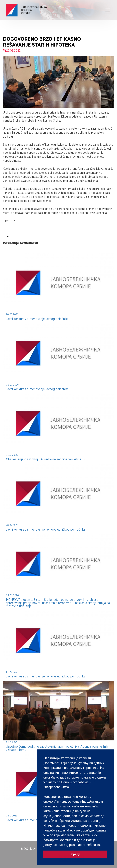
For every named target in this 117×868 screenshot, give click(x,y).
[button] (102, 845)
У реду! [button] (75, 854)
